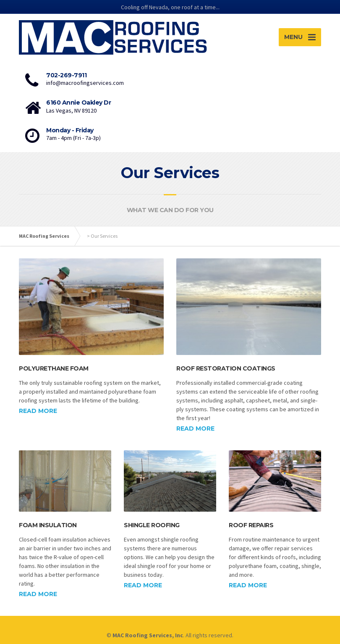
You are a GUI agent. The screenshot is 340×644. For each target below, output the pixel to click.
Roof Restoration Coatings (226, 368)
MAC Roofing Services (44, 236)
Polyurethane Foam (54, 368)
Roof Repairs (251, 525)
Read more (38, 411)
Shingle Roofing (152, 525)
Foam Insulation (48, 525)
